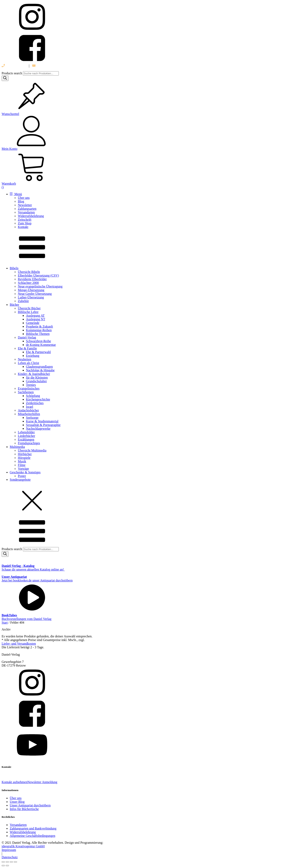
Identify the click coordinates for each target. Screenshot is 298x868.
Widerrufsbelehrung (31, 216)
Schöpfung (33, 396)
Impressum (9, 850)
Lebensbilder (26, 432)
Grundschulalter (36, 381)
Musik (22, 461)
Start (5, 623)
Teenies (31, 385)
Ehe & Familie (27, 348)
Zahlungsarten (27, 209)
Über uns (24, 198)
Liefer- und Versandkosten (19, 644)
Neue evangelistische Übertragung (40, 286)
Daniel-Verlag (27, 337)
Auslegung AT (35, 316)
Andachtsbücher (28, 410)
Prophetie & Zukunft (39, 326)
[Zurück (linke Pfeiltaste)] (3, 866)
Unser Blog (17, 802)
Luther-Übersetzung (31, 297)
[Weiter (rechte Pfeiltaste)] (7, 866)
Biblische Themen (38, 334)
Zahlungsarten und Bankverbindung (33, 828)
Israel (30, 407)
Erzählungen (26, 439)
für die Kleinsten (37, 378)
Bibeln (14, 268)
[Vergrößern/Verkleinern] (3, 862)
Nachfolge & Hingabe (40, 370)
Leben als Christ (28, 363)
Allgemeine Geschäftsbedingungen (32, 836)
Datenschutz (10, 857)
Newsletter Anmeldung (42, 782)
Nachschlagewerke (38, 429)
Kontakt (23, 227)
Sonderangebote (20, 480)
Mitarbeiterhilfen (29, 414)
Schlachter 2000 (28, 283)
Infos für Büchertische (24, 809)
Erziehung (33, 356)
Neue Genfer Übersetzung (35, 294)
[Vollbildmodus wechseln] (7, 862)
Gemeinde (33, 323)
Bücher (14, 305)
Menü (16, 194)
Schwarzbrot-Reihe (39, 341)
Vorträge (23, 469)
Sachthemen (26, 392)
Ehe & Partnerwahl (38, 352)
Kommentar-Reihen (39, 330)
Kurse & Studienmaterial (42, 421)
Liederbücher (26, 436)
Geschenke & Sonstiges (25, 472)
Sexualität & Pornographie (43, 425)
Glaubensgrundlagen (39, 367)
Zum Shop (25, 223)
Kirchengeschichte (38, 399)
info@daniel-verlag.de (49, 66)
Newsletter (25, 205)
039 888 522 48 (14, 66)
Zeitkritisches (35, 403)
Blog (21, 201)
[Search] (5, 78)
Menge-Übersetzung (31, 290)
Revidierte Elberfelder (32, 279)
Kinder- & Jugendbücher (34, 374)
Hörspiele (24, 458)
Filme (22, 465)
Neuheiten (25, 359)
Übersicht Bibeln (29, 272)
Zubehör (23, 301)
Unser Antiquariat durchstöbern (30, 805)
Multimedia (17, 447)
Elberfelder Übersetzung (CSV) (38, 275)
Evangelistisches (29, 388)
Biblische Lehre (28, 312)
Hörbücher (25, 454)
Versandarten (26, 212)
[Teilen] (11, 862)
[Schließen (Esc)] (15, 862)
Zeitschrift (25, 220)
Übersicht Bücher (29, 308)
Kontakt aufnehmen (14, 782)
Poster (22, 476)
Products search (12, 73)
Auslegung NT (36, 319)
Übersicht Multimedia (32, 450)
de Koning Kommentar (41, 345)
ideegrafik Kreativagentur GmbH (23, 846)
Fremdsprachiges (29, 443)
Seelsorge (32, 418)
